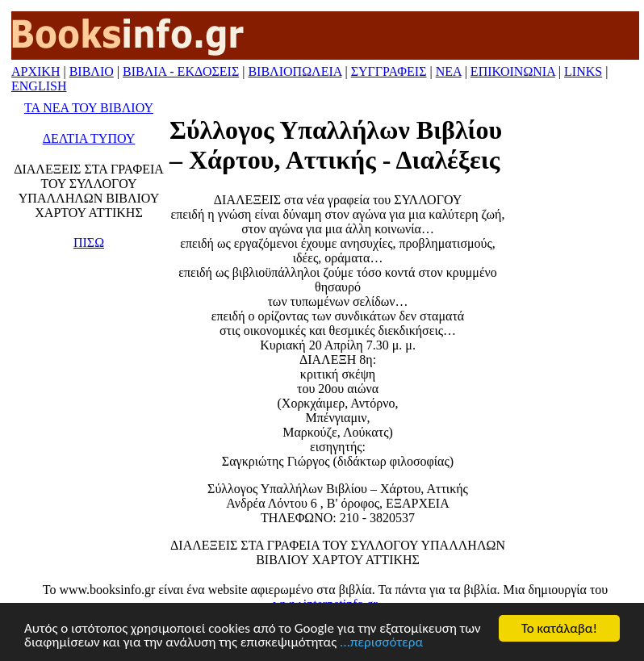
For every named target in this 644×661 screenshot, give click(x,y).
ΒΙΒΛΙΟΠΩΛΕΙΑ (295, 71)
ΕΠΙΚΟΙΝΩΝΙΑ (513, 71)
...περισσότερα (381, 643)
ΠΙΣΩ (89, 243)
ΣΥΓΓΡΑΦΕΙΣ (389, 71)
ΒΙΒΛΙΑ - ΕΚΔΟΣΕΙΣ (181, 71)
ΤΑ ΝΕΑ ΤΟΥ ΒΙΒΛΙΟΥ (89, 108)
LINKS (583, 71)
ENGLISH (39, 86)
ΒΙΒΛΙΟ (92, 71)
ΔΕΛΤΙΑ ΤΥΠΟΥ (89, 138)
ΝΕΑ (449, 71)
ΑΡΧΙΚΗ (36, 71)
